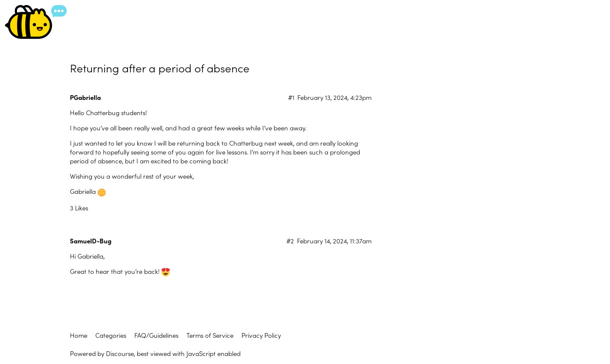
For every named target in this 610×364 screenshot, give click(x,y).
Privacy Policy (261, 335)
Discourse (120, 353)
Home (79, 335)
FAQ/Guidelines (156, 335)
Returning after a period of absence (160, 68)
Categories (111, 335)
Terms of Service (210, 335)
